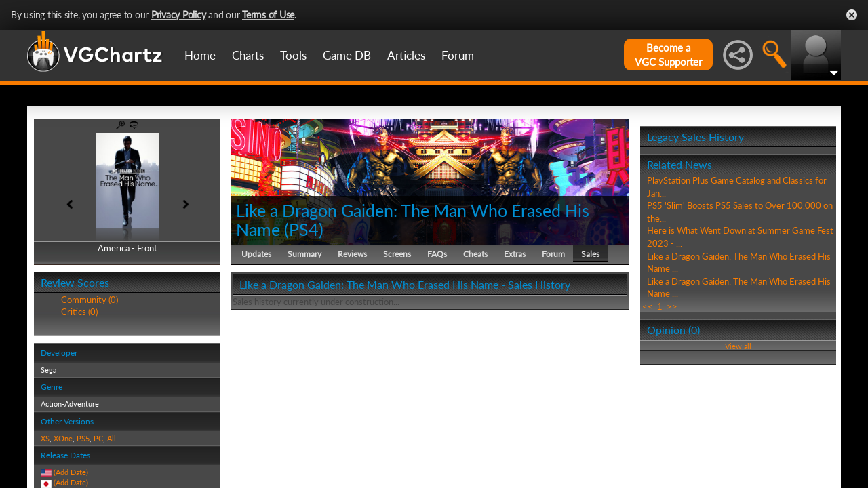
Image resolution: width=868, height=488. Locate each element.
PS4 (304, 229)
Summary (304, 254)
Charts (248, 55)
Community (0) (90, 300)
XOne (63, 438)
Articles (406, 55)
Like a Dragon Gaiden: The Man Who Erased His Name (413, 220)
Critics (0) (79, 312)
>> (672, 306)
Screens (397, 254)
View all (738, 346)
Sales (590, 254)
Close (852, 15)
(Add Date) (71, 472)
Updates (256, 254)
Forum (458, 55)
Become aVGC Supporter (668, 55)
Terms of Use (268, 15)
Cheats (475, 254)
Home (200, 55)
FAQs (437, 254)
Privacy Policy (179, 15)
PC (98, 438)
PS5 (83, 438)
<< (648, 306)
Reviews (352, 254)
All (112, 438)
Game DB (347, 55)
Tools (293, 55)
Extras (515, 254)
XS (45, 438)
